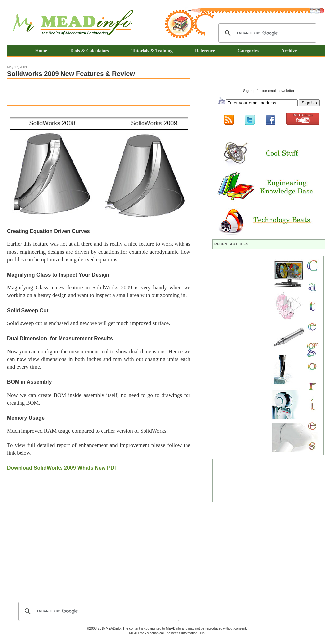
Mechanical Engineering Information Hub (73, 23)
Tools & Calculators (90, 51)
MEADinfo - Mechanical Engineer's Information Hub (167, 633)
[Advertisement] (84, 92)
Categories (248, 51)
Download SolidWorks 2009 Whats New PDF (62, 468)
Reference (205, 51)
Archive (289, 51)
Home (41, 51)
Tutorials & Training (152, 51)
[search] (266, 33)
